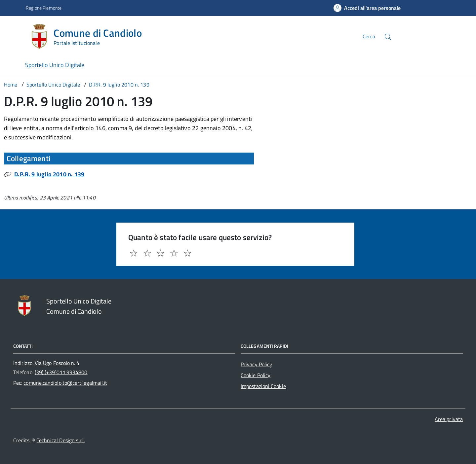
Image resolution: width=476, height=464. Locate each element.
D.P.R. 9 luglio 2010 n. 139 (49, 174)
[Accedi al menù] (14, 36)
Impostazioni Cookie (263, 386)
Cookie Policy (256, 375)
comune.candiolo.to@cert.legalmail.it (65, 383)
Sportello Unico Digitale (55, 65)
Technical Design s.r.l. (61, 440)
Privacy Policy (256, 364)
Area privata (449, 419)
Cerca (369, 36)
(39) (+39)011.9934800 (61, 372)
